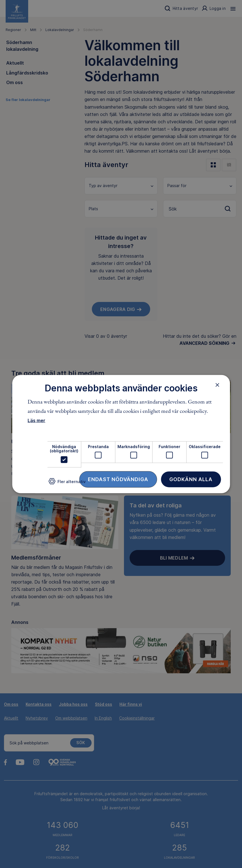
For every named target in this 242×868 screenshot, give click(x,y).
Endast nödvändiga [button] (118, 479)
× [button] (217, 385)
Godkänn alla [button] (191, 479)
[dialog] (121, 434)
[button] (67, 484)
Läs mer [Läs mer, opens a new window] (36, 420)
